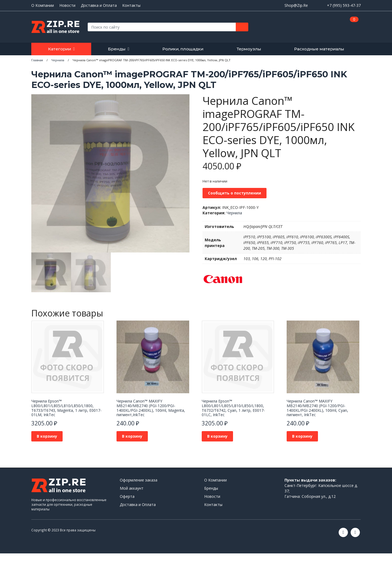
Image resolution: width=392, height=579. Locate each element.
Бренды (117, 49)
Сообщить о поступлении (235, 193)
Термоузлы (249, 49)
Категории (59, 49)
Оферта (127, 496)
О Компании (43, 5)
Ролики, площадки (183, 49)
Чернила (234, 213)
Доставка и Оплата (99, 5)
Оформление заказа (139, 480)
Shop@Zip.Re (296, 5)
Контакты (131, 5)
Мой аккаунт (132, 488)
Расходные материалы (319, 49)
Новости (67, 5)
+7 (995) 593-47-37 (344, 5)
